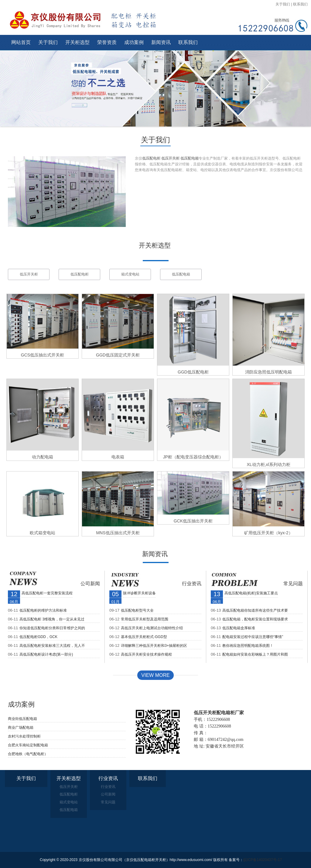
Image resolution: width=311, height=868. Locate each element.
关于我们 (283, 4)
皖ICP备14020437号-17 (263, 860)
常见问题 (293, 584)
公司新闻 (90, 584)
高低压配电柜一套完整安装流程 (47, 593)
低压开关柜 (29, 274)
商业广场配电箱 (21, 728)
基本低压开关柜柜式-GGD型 (144, 637)
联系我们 (300, 4)
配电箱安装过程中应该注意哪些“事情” (253, 637)
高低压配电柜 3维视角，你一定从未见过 (52, 619)
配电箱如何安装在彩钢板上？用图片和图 (255, 654)
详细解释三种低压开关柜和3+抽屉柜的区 (154, 646)
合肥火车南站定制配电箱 (28, 745)
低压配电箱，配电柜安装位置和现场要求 (255, 619)
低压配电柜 (80, 274)
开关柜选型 (77, 42)
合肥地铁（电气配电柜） (28, 754)
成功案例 (134, 42)
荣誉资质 (107, 42)
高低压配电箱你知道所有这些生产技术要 (255, 610)
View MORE (155, 675)
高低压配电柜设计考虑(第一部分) (46, 654)
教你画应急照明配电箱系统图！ (248, 646)
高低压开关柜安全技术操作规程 (146, 654)
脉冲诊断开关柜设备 (139, 593)
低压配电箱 (181, 274)
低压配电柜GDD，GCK (38, 637)
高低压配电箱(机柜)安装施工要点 (251, 593)
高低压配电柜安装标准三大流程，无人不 (52, 646)
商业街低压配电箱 (22, 719)
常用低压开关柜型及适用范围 (145, 619)
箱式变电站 (130, 274)
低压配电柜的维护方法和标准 (43, 610)
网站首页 (21, 42)
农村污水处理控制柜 (24, 736)
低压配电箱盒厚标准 (239, 628)
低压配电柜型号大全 (137, 610)
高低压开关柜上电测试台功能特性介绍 (152, 628)
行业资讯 (192, 584)
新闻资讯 (161, 42)
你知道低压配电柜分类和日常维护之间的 (52, 628)
